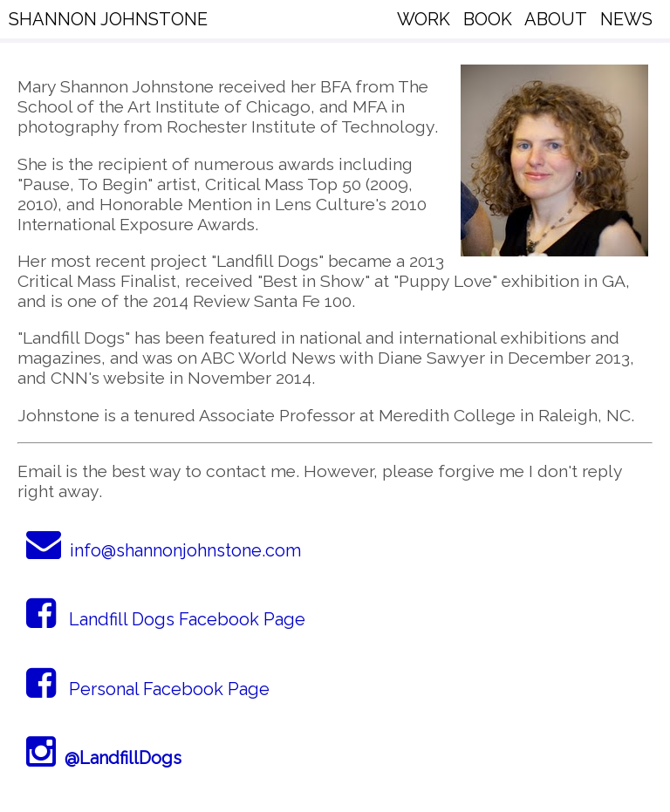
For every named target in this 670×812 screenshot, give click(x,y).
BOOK (488, 19)
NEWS (626, 19)
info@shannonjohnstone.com (164, 550)
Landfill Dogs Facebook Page (166, 619)
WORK (424, 19)
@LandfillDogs (104, 758)
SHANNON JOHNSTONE (108, 19)
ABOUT (556, 19)
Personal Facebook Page (148, 689)
